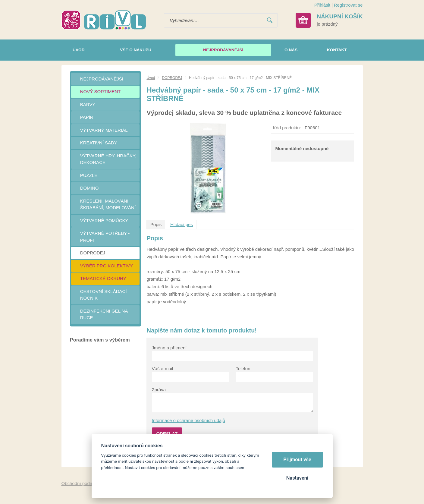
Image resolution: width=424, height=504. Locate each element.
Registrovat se (348, 5)
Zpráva (159, 390)
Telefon (243, 369)
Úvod (151, 78)
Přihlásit (322, 5)
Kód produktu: (287, 128)
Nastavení (297, 478)
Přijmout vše (297, 460)
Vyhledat (270, 20)
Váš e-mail (163, 369)
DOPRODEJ (172, 78)
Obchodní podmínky (82, 483)
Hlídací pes (182, 224)
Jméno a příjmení (169, 348)
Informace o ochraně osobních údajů (189, 420)
